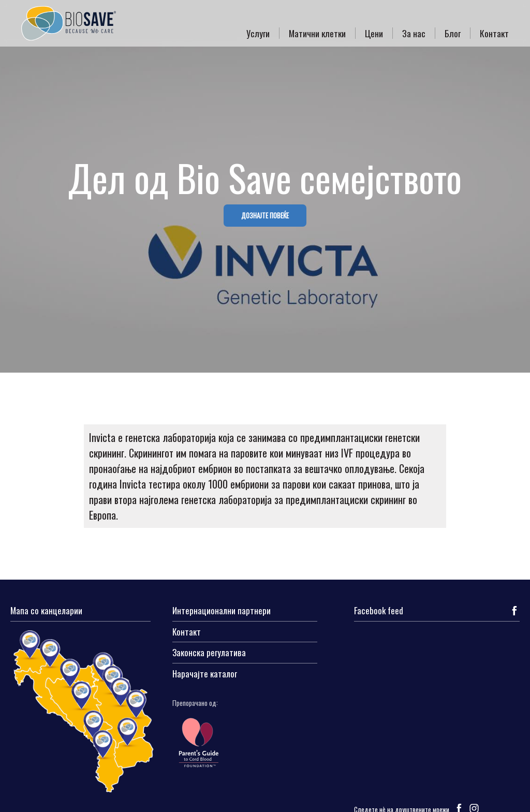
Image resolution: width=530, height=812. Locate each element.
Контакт (494, 33)
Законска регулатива (209, 653)
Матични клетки (317, 33)
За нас (414, 33)
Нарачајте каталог (205, 674)
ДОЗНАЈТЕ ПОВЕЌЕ (265, 215)
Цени (374, 33)
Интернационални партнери (222, 611)
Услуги (258, 33)
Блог (453, 33)
